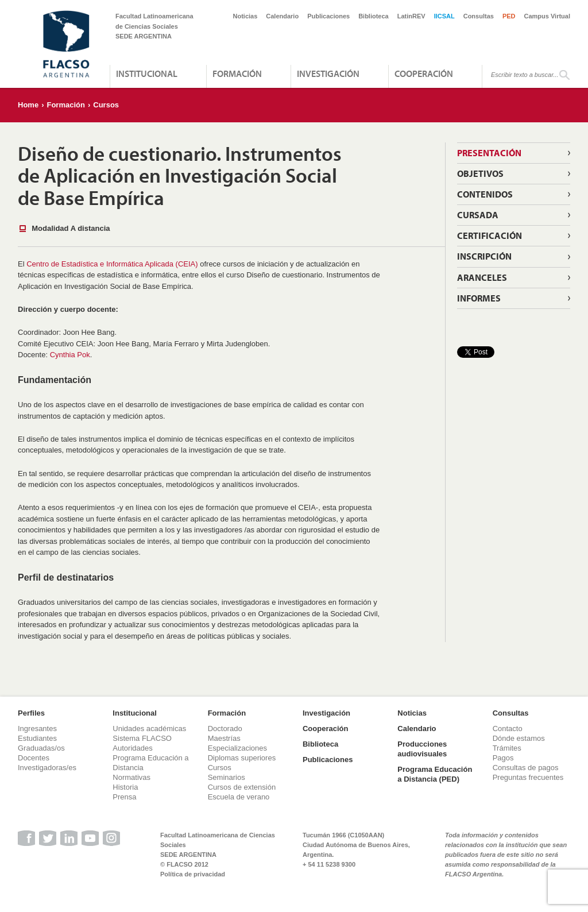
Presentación (489, 153)
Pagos (503, 758)
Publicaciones (328, 16)
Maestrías (224, 738)
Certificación (490, 235)
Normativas (131, 777)
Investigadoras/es (47, 768)
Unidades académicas (149, 729)
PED (509, 16)
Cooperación (424, 74)
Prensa (124, 797)
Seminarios (227, 777)
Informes (479, 298)
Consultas (479, 16)
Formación (237, 74)
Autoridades (132, 748)
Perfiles (31, 713)
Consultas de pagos (526, 768)
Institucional (147, 74)
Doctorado (225, 729)
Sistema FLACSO (142, 738)
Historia (125, 787)
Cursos (106, 105)
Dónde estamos (519, 738)
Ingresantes (37, 729)
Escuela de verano (239, 797)
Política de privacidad (193, 874)
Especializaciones (237, 748)
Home (28, 105)
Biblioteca (374, 16)
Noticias (245, 16)
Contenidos (485, 194)
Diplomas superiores (242, 758)
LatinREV (411, 16)
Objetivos (480, 173)
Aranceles (482, 277)
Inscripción (484, 256)
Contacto (508, 729)
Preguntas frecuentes (528, 777)
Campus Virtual (548, 16)
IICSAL (444, 16)
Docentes (34, 758)
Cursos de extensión (242, 787)
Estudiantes (37, 738)
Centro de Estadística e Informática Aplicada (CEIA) (112, 264)
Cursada (478, 215)
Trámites (507, 748)
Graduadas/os (41, 748)
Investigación (328, 74)
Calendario (282, 16)
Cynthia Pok (70, 355)
